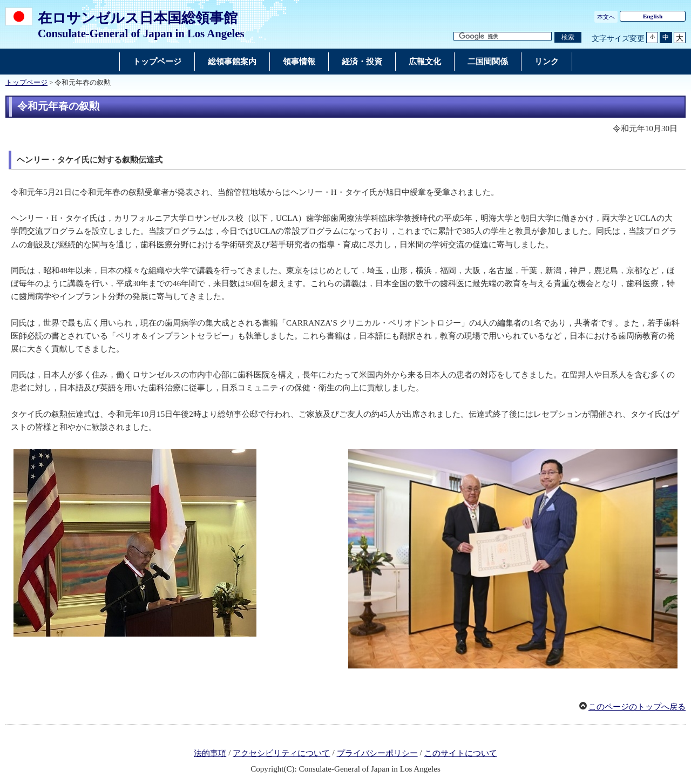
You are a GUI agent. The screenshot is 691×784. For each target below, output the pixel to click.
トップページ (26, 83)
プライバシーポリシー (377, 753)
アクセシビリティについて (281, 753)
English (653, 16)
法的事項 (210, 753)
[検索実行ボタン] (568, 38)
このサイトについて (461, 753)
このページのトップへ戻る (637, 707)
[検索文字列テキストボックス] (503, 36)
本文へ (606, 17)
